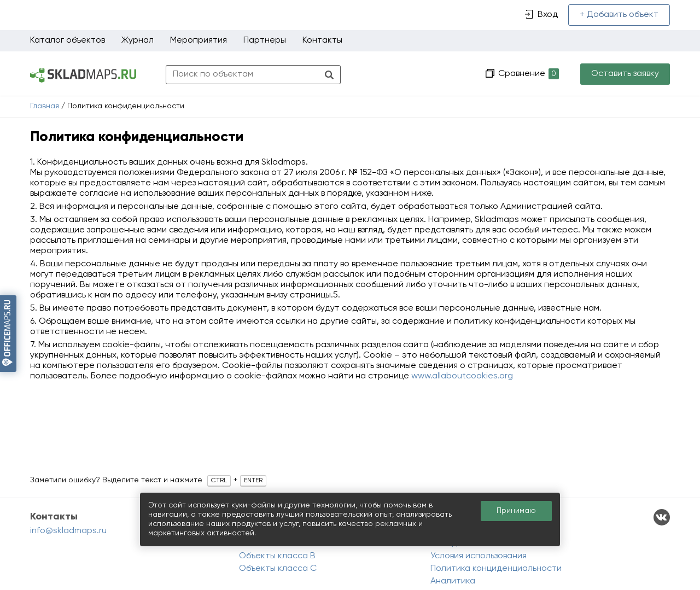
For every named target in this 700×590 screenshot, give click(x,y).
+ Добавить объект (619, 15)
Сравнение (527, 74)
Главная (45, 106)
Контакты (322, 40)
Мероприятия (199, 40)
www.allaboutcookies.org (462, 376)
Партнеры (265, 40)
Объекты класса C (278, 569)
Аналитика (453, 581)
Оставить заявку (625, 74)
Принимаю (516, 511)
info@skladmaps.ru (68, 531)
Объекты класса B (277, 556)
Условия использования (479, 556)
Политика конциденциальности (496, 569)
